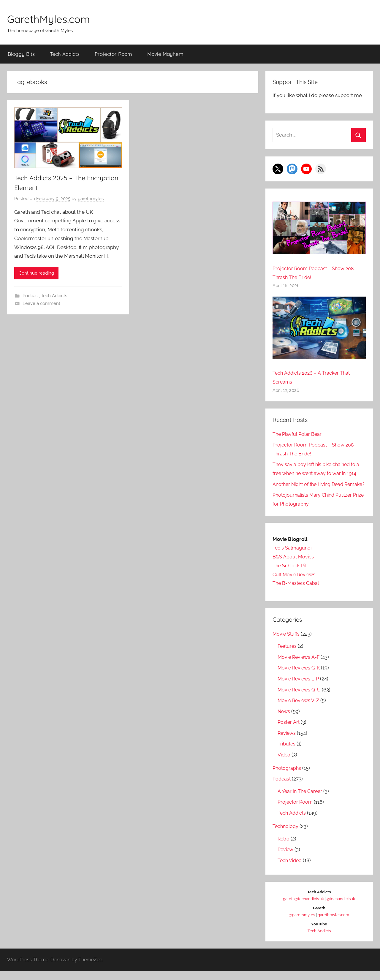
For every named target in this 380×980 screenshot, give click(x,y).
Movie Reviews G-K (300, 677)
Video (285, 763)
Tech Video (290, 869)
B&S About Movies (294, 566)
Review (286, 858)
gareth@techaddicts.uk (303, 907)
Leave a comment (41, 304)
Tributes (287, 753)
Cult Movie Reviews (296, 583)
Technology (286, 835)
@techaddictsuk (341, 907)
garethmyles (91, 199)
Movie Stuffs (287, 643)
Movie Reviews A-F (300, 666)
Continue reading (36, 273)
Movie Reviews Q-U (301, 698)
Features (288, 655)
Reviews (287, 742)
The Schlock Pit (290, 574)
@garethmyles (302, 923)
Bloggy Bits (21, 54)
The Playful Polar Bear (298, 434)
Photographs (288, 777)
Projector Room (113, 54)
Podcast (31, 296)
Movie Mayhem (165, 54)
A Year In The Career (301, 800)
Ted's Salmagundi (293, 557)
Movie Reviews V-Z (300, 709)
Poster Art (289, 731)
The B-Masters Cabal (297, 592)
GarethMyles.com (55, 18)
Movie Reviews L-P (300, 688)
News (284, 720)
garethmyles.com (333, 923)
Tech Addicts (65, 54)
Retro (284, 847)
